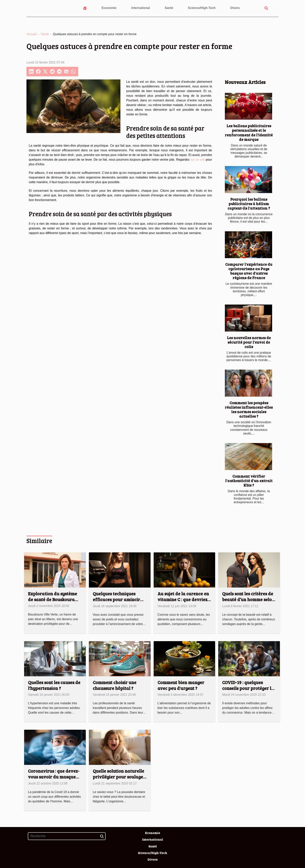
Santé (169, 8)
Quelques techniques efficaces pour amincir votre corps (116, 599)
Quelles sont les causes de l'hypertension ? (54, 685)
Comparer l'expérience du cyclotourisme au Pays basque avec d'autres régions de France (249, 271)
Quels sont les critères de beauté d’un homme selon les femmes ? (248, 599)
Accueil (32, 34)
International (141, 8)
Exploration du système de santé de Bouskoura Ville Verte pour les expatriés (53, 602)
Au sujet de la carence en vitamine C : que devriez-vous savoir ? (183, 599)
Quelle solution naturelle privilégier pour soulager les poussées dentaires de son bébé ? (119, 780)
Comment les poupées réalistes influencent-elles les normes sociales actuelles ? (249, 409)
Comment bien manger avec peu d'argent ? (181, 685)
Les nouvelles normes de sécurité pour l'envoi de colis (249, 342)
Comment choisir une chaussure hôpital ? (115, 685)
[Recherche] (67, 836)
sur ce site (198, 160)
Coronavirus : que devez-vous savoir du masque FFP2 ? (54, 777)
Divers (235, 8)
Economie (109, 8)
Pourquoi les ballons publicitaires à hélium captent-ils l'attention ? (249, 204)
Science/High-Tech (202, 8)
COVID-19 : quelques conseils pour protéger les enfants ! (249, 688)
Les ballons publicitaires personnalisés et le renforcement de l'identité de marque (249, 132)
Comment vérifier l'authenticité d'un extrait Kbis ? (249, 481)
